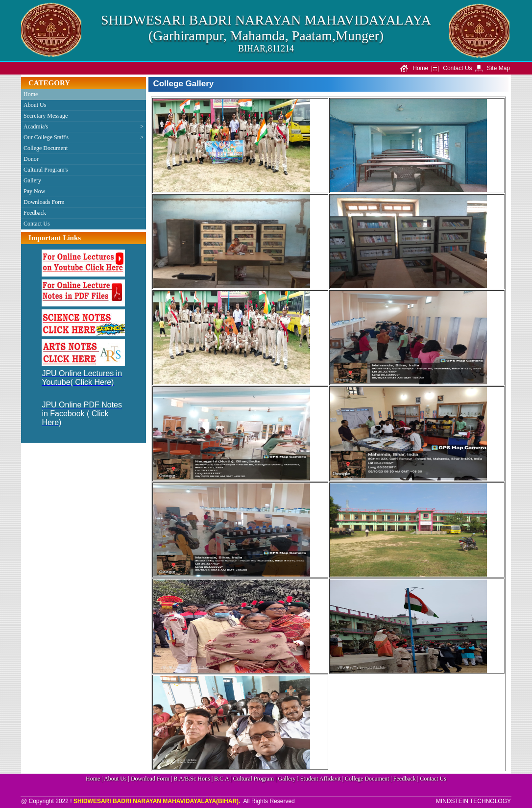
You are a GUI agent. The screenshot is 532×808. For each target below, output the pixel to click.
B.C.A (221, 779)
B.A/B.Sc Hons (192, 779)
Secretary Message (46, 116)
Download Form (150, 779)
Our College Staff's (84, 138)
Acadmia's (84, 127)
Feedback (35, 213)
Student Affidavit (321, 779)
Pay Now (34, 191)
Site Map (492, 68)
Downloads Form (44, 202)
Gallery (32, 180)
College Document (46, 148)
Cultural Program (254, 779)
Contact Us (451, 68)
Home (414, 68)
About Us (35, 105)
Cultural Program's (46, 170)
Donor (31, 159)
